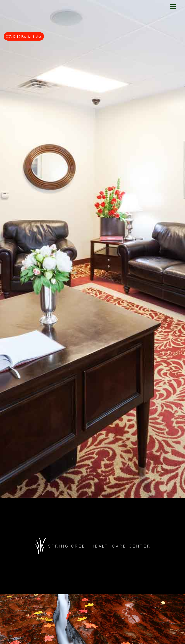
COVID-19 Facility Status (24, 36)
